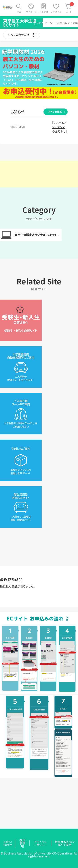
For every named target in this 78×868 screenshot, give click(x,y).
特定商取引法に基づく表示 (65, 843)
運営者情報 (22, 843)
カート (70, 8)
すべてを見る (55, 112)
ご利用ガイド (44, 23)
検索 (19, 12)
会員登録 (44, 12)
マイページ (31, 12)
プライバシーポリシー (40, 843)
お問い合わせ (65, 23)
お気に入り (56, 12)
